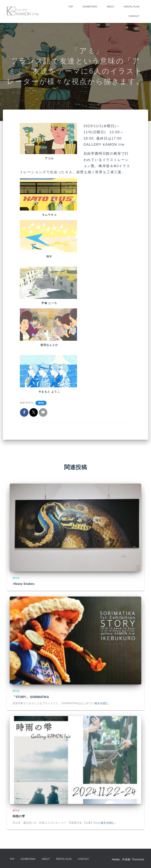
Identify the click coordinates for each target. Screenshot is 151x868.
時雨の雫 (19, 816)
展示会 (41, 403)
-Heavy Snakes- (24, 584)
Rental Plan (132, 7)
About (110, 7)
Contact (134, 16)
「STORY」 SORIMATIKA (31, 697)
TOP (71, 7)
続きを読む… (103, 703)
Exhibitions (90, 7)
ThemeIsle (138, 859)
